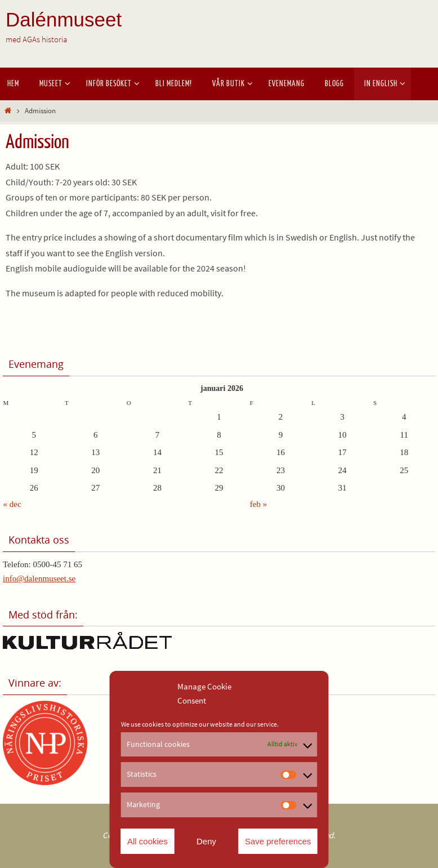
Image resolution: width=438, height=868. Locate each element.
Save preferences (278, 841)
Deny (206, 841)
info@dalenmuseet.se (39, 578)
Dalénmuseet (64, 19)
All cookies (148, 841)
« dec (12, 504)
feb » (258, 504)
